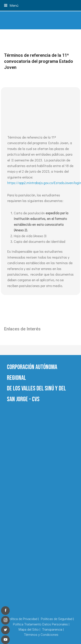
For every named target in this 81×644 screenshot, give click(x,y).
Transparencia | (53, 630)
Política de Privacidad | (23, 619)
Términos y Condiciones (41, 635)
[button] (11, 5)
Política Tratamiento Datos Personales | (41, 624)
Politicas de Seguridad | (57, 619)
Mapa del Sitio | (29, 630)
